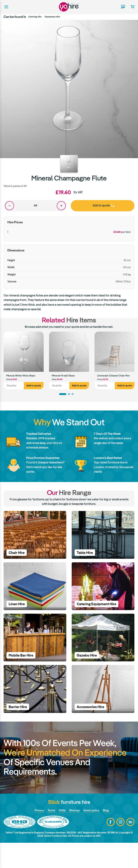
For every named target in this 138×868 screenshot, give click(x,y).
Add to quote (34, 385)
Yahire (69, 7)
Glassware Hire (52, 17)
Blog (107, 835)
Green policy (92, 835)
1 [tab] (63, 394)
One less (10, 206)
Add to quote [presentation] (103, 205)
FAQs (62, 835)
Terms (51, 835)
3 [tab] (73, 394)
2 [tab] (69, 394)
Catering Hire (35, 17)
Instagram (120, 847)
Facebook (111, 847)
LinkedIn (130, 847)
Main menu (6, 7)
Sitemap (75, 835)
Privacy (38, 835)
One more (61, 206)
